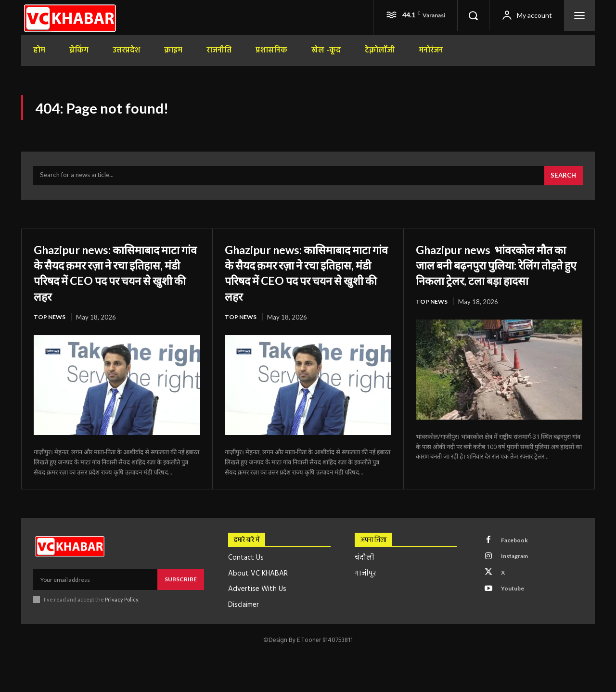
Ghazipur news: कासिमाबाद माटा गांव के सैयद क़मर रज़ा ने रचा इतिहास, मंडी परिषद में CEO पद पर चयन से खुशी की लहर (114, 277)
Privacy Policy (122, 606)
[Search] (562, 181)
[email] (95, 585)
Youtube (516, 601)
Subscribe (181, 585)
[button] (473, 15)
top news (50, 322)
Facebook (517, 547)
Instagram (518, 565)
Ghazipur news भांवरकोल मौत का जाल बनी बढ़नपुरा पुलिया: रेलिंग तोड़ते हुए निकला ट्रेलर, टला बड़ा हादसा (499, 277)
